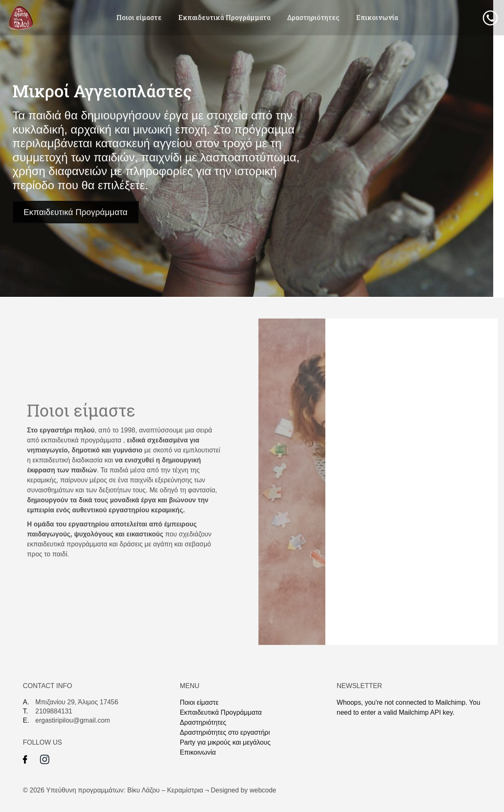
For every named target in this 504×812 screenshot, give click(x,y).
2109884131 (54, 711)
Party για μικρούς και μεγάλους (225, 742)
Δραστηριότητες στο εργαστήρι (225, 732)
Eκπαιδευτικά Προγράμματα (224, 17)
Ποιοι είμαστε (139, 17)
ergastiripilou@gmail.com (73, 720)
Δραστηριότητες (313, 17)
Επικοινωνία (377, 17)
